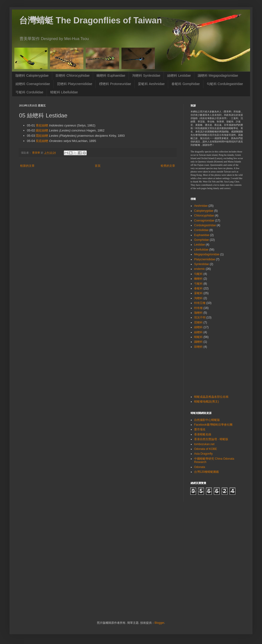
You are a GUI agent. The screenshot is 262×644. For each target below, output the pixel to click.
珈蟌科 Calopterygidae (32, 75)
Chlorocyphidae (204, 216)
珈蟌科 (198, 313)
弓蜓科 (198, 284)
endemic (199, 269)
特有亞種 (200, 303)
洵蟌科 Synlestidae (146, 75)
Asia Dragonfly (203, 454)
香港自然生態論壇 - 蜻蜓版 (211, 439)
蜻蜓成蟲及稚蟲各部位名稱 (211, 397)
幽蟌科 (198, 279)
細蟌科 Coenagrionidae (33, 84)
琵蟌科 (198, 322)
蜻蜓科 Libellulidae (64, 92)
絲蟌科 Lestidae (179, 75)
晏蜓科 (198, 293)
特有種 (198, 308)
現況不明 (200, 317)
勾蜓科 (198, 274)
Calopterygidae (204, 211)
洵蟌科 (198, 298)
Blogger (159, 623)
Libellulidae (201, 250)
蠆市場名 (200, 429)
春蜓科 (198, 288)
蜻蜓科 (198, 337)
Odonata (200, 467)
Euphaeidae (202, 235)
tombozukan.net (204, 444)
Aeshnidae (201, 206)
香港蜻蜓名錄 (203, 434)
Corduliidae (201, 230)
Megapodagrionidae (207, 254)
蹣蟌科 (198, 342)
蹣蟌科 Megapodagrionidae (218, 75)
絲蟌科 (198, 332)
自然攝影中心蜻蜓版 (207, 420)
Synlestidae (202, 264)
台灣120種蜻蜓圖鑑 (207, 472)
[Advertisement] (205, 371)
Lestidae (199, 245)
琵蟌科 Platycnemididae (75, 84)
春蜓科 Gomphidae (186, 84)
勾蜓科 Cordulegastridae (225, 84)
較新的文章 (27, 166)
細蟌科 (198, 327)
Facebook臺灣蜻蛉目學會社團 (213, 425)
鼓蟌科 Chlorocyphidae (73, 75)
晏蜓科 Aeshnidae (151, 84)
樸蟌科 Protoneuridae (115, 84)
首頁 (98, 166)
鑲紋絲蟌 (42, 130)
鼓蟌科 (198, 347)
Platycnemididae (205, 259)
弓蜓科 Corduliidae (29, 92)
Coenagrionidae (204, 221)
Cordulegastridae (205, 225)
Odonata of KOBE (206, 449)
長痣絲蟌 (42, 141)
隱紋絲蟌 (42, 136)
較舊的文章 (168, 166)
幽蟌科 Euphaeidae (111, 75)
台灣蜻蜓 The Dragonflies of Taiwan (90, 20)
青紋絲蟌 (42, 125)
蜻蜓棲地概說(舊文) (207, 402)
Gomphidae (202, 240)
